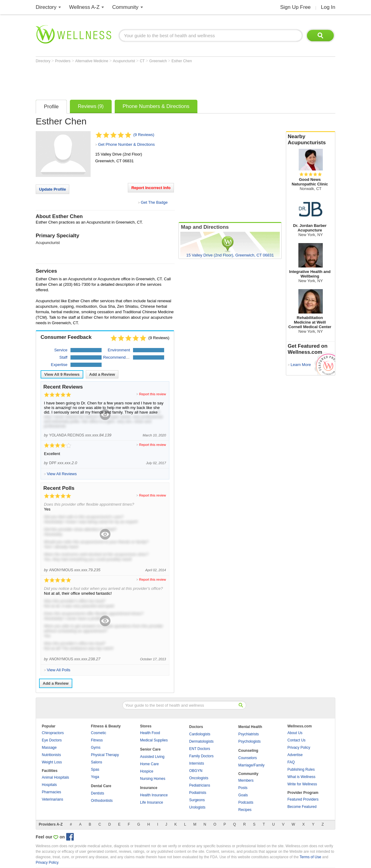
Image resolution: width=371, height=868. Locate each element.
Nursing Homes (153, 779)
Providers (63, 61)
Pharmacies (51, 792)
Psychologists (249, 741)
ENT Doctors (200, 749)
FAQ (291, 762)
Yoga (95, 777)
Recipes (245, 810)
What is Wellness (301, 777)
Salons (97, 762)
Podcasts (246, 802)
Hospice (147, 771)
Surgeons (197, 800)
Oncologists (199, 778)
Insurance (149, 788)
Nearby (311, 140)
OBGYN (196, 771)
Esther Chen (182, 61)
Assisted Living (152, 757)
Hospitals (49, 785)
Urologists (197, 807)
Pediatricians (200, 785)
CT (143, 61)
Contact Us (296, 740)
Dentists (97, 793)
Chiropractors (53, 733)
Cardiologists (200, 734)
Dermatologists (201, 741)
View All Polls (58, 670)
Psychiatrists (249, 734)
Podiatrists (198, 793)
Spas (95, 769)
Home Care (149, 764)
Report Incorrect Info (151, 188)
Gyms (96, 748)
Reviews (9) (91, 106)
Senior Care (150, 749)
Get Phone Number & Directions (126, 144)
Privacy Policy (299, 748)
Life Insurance (151, 802)
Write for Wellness (302, 784)
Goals (243, 795)
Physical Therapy (105, 755)
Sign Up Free (295, 7)
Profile (51, 107)
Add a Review (102, 374)
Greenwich (158, 61)
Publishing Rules (301, 769)
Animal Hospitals (55, 777)
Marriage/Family (251, 765)
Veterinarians (52, 799)
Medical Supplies (154, 740)
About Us (295, 733)
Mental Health (250, 727)
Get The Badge (154, 202)
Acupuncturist (124, 61)
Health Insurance (154, 795)
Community (125, 7)
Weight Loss (52, 762)
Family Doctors (201, 756)
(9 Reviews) (144, 135)
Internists (197, 763)
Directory (46, 7)
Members (246, 780)
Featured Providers (303, 799)
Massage (49, 748)
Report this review (153, 394)
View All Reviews (62, 374)
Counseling (248, 751)
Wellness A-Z (85, 7)
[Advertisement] (147, 80)
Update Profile (52, 189)
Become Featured (302, 807)
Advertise (295, 755)
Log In (328, 7)
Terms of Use (310, 857)
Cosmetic (99, 733)
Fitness (97, 740)
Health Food (150, 733)
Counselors (248, 758)
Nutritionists (51, 755)
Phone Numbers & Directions (156, 106)
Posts (243, 788)
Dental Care (101, 786)
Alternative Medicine (92, 61)
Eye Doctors (52, 740)
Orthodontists (102, 801)
